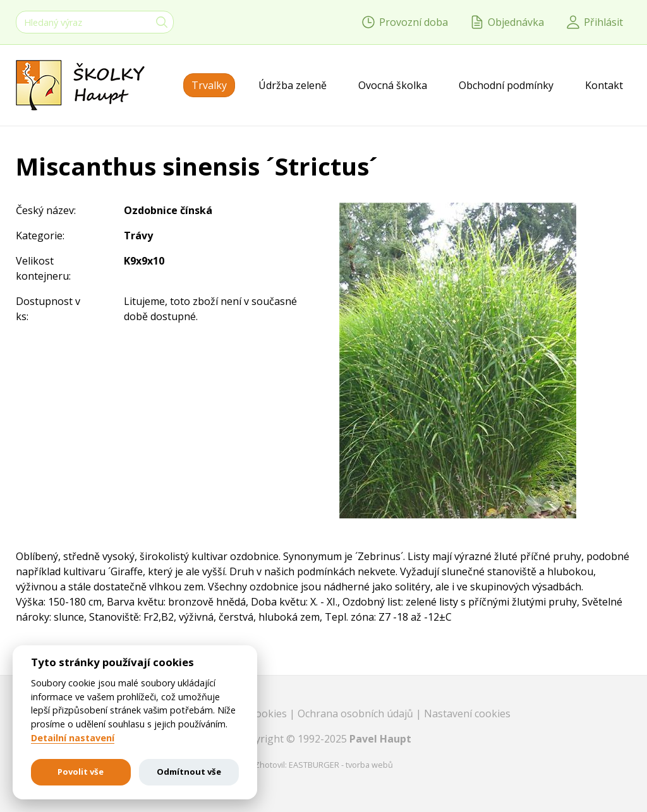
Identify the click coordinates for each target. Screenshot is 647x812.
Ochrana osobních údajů (357, 713)
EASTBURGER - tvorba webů (341, 765)
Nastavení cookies (467, 713)
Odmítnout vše (189, 772)
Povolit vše (81, 772)
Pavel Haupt (380, 739)
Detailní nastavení (73, 738)
